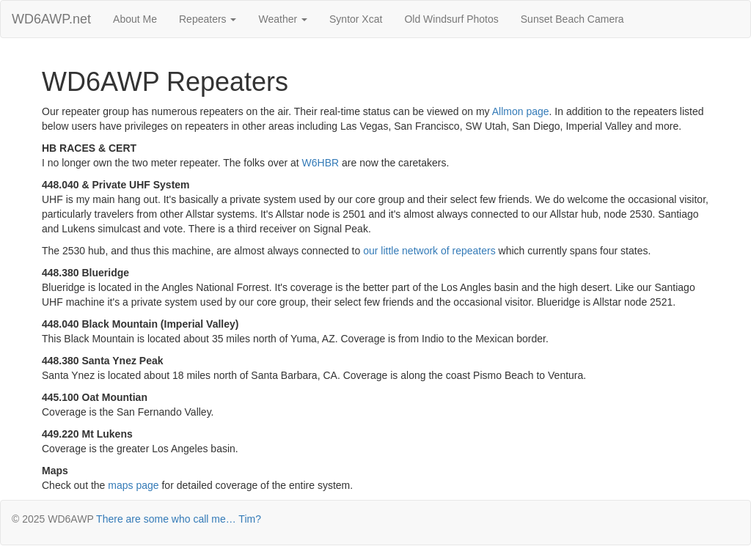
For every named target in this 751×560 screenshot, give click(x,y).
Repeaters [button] (208, 19)
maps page (133, 485)
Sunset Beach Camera (572, 19)
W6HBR (321, 163)
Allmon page (521, 111)
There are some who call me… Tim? (179, 519)
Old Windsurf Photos (451, 19)
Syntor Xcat (356, 19)
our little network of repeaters (429, 251)
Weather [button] (283, 19)
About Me (135, 19)
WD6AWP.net (51, 19)
